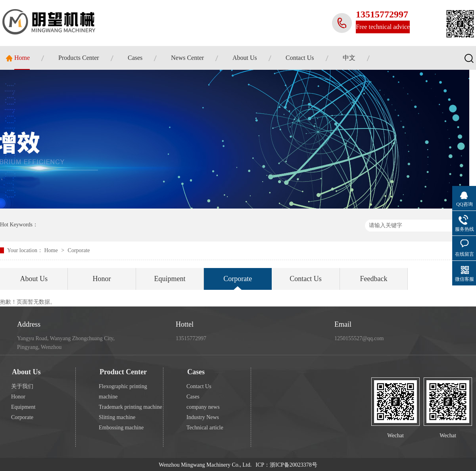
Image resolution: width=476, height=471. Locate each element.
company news (203, 407)
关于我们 (22, 386)
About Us (245, 58)
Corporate (79, 250)
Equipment (170, 279)
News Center (187, 58)
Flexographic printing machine (123, 392)
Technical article (205, 428)
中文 (349, 58)
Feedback (373, 279)
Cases (135, 58)
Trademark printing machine (131, 407)
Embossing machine (121, 428)
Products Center (79, 58)
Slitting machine (117, 417)
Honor (102, 279)
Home (22, 58)
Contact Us (300, 58)
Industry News (203, 417)
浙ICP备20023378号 (294, 465)
